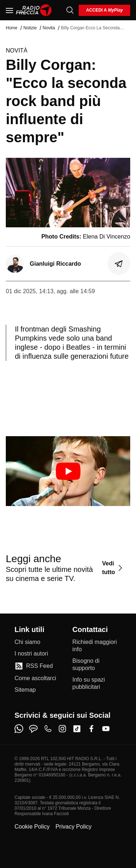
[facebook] (91, 729)
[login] (104, 10)
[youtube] (106, 729)
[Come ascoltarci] (35, 678)
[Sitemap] (25, 690)
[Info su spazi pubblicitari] (97, 683)
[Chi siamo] (27, 642)
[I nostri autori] (31, 654)
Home (12, 28)
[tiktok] (77, 729)
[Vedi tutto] (113, 568)
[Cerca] (70, 10)
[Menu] (9, 10)
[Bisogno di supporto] (97, 665)
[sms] (33, 729)
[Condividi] (119, 264)
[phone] (48, 729)
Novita (49, 28)
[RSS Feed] (34, 666)
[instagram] (62, 729)
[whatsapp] (19, 729)
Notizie (30, 28)
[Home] (34, 10)
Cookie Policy (32, 827)
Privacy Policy (74, 827)
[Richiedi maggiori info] (97, 646)
